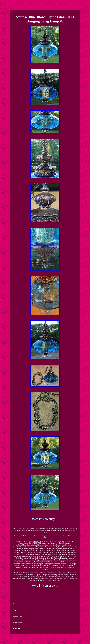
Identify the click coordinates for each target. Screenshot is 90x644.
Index (15, 604)
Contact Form (18, 616)
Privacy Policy (18, 622)
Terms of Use (17, 628)
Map (15, 610)
